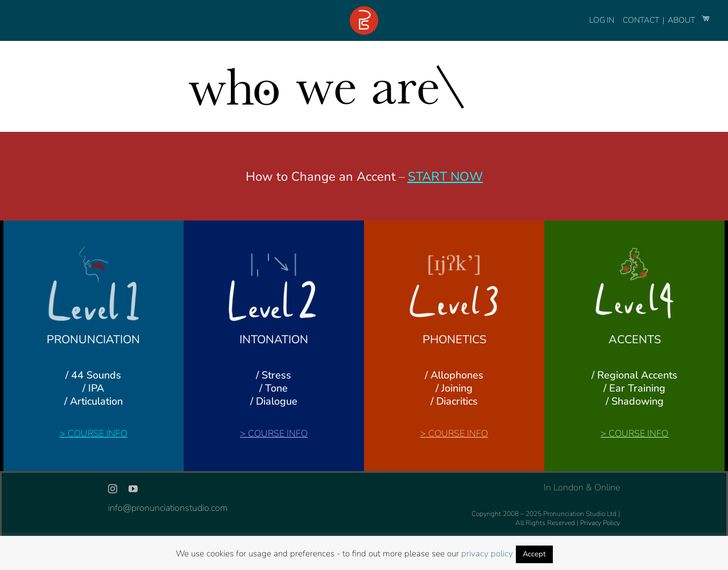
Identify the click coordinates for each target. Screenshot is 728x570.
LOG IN (602, 20)
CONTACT (642, 20)
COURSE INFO (98, 434)
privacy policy (487, 554)
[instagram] (113, 489)
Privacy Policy (600, 523)
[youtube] (133, 489)
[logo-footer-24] (364, 11)
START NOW (445, 177)
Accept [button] (534, 554)
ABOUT (682, 20)
